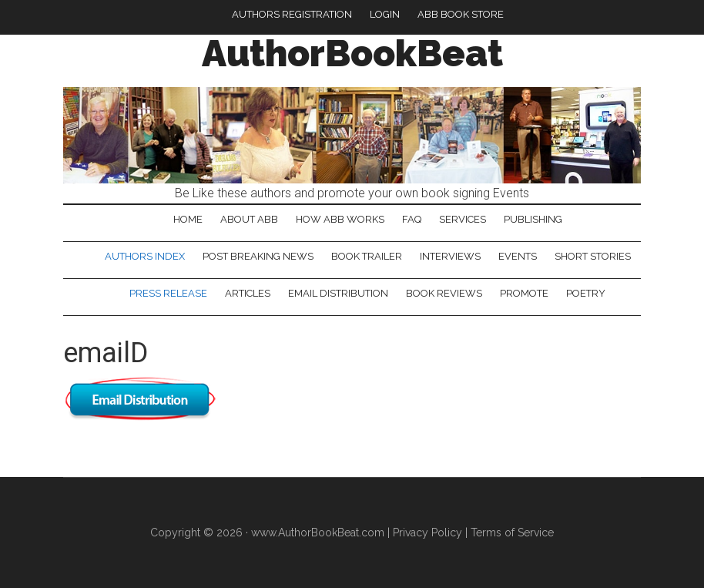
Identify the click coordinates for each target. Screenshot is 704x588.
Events (518, 256)
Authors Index (145, 256)
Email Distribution (338, 293)
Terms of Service (512, 533)
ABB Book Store (461, 14)
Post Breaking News (258, 256)
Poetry (586, 293)
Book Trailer (367, 256)
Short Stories (593, 256)
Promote (524, 293)
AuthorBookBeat (352, 53)
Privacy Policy (427, 533)
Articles (248, 293)
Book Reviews (444, 293)
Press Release (168, 293)
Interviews (450, 256)
